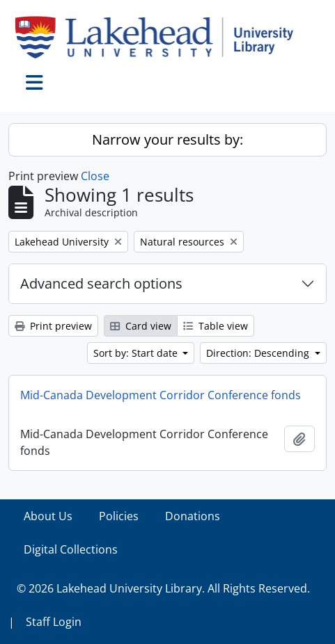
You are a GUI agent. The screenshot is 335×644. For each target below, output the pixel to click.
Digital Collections (71, 549)
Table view (216, 326)
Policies (119, 516)
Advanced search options (101, 283)
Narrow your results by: (167, 139)
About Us (48, 516)
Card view (141, 326)
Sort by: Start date (137, 353)
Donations (193, 516)
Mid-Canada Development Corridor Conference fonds (161, 395)
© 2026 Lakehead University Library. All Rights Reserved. (163, 588)
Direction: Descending (259, 353)
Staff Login (54, 622)
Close (95, 176)
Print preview (53, 326)
